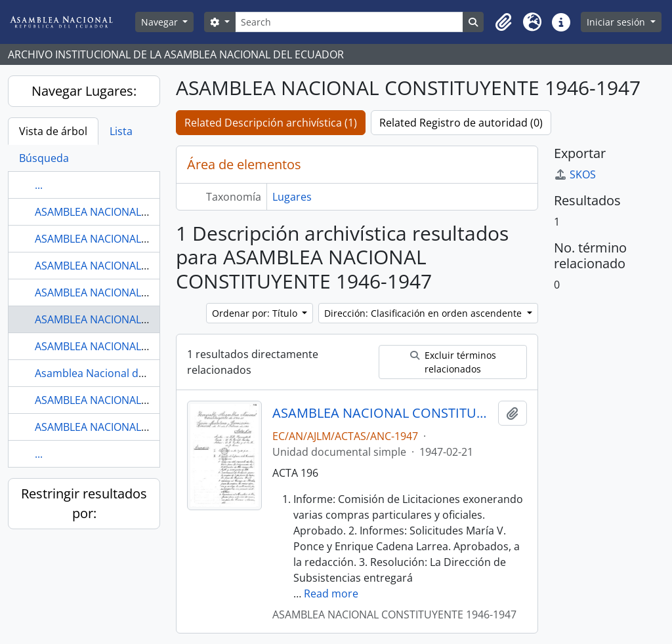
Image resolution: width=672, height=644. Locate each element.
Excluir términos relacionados (453, 362)
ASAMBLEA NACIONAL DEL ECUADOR (125, 400)
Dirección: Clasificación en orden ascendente (424, 313)
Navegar (161, 22)
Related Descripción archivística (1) (271, 123)
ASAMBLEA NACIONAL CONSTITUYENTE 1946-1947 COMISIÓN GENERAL (383, 413)
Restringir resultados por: (84, 503)
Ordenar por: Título (256, 313)
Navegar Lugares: (84, 91)
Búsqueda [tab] (44, 158)
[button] (503, 22)
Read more (331, 594)
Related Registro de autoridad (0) (461, 123)
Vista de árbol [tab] (53, 131)
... (39, 185)
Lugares (292, 197)
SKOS (575, 174)
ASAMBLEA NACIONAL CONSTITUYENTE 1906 (143, 212)
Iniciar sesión (617, 22)
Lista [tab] (121, 131)
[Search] (349, 22)
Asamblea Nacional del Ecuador (113, 373)
